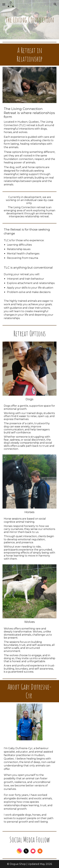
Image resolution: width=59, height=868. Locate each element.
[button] (4, 4)
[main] (30, 20)
